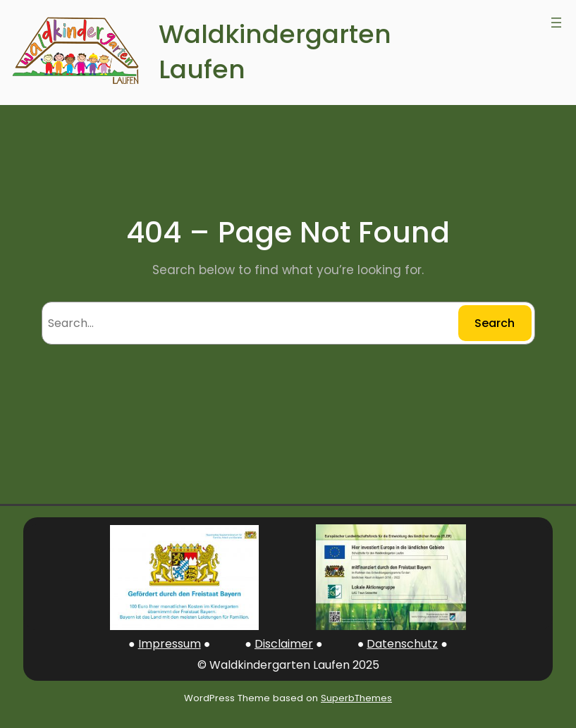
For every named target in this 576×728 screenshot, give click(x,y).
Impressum (170, 644)
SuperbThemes (356, 698)
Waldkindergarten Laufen (275, 52)
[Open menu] (556, 23)
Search (495, 323)
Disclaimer (284, 644)
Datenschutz (402, 644)
